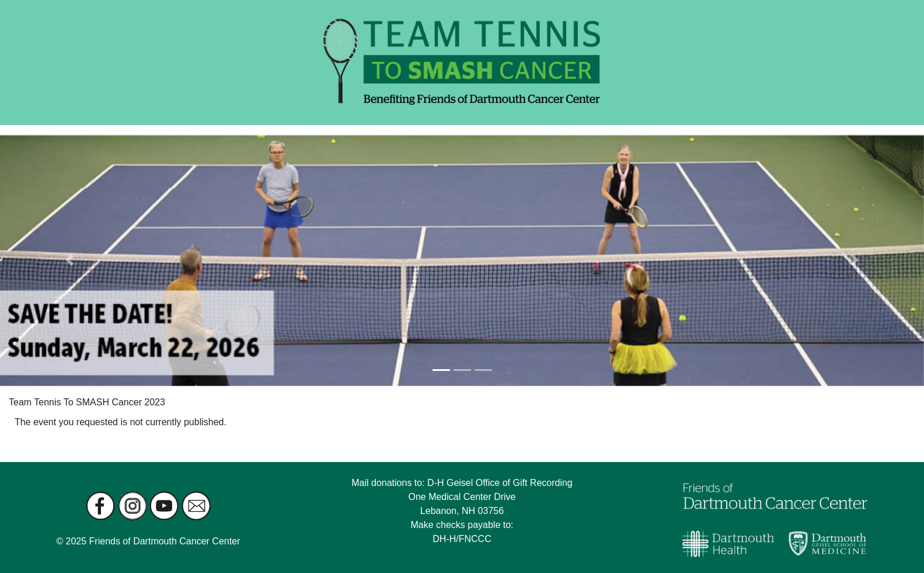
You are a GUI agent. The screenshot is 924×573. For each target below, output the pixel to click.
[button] (69, 261)
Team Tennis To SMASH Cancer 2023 (87, 402)
